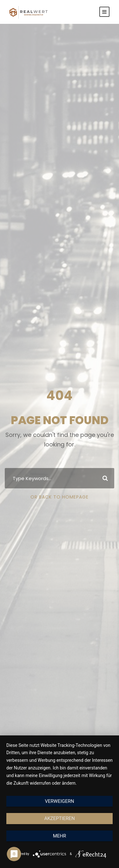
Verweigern (60, 801)
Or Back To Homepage (60, 497)
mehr (60, 836)
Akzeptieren (59, 818)
